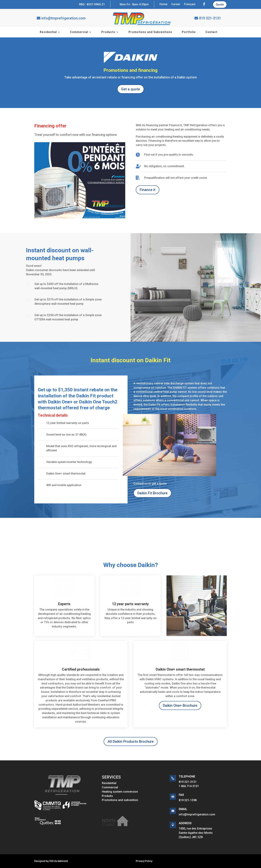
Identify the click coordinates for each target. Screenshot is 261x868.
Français (190, 4)
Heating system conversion (120, 792)
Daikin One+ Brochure (180, 705)
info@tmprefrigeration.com (64, 18)
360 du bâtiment (59, 861)
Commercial (79, 32)
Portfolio (189, 32)
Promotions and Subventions (150, 32)
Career (176, 4)
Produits (107, 796)
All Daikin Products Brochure (131, 741)
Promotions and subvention (120, 800)
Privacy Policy (144, 861)
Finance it (148, 190)
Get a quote (131, 89)
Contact (211, 32)
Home (163, 4)
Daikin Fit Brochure (152, 493)
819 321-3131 (210, 18)
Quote (220, 5)
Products (108, 32)
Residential (48, 32)
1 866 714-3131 (189, 786)
